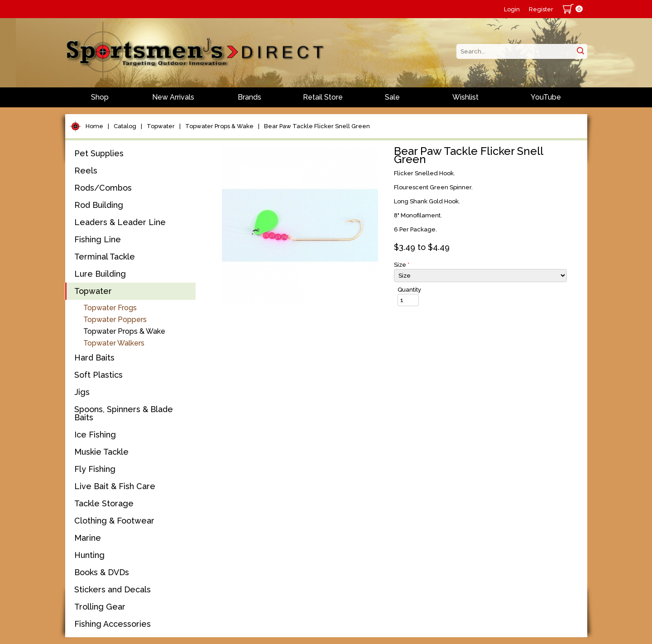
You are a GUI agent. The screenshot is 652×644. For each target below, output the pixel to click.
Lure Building (100, 274)
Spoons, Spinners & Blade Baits (124, 413)
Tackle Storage (104, 503)
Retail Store (323, 97)
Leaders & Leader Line (120, 222)
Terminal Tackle (105, 257)
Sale (392, 97)
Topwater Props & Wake (219, 126)
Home (94, 126)
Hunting (89, 555)
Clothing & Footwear (114, 521)
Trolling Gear (100, 607)
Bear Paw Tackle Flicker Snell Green (317, 126)
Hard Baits (94, 358)
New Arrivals (173, 97)
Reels (86, 171)
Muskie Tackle (101, 452)
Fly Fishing (95, 469)
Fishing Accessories (113, 624)
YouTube (546, 97)
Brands (249, 97)
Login (512, 9)
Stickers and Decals (113, 589)
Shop (100, 97)
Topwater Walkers (114, 343)
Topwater (161, 126)
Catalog (125, 126)
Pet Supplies (99, 153)
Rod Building (99, 205)
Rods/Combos (103, 188)
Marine (88, 538)
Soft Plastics (98, 375)
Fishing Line (98, 239)
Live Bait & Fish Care (115, 486)
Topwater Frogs (110, 308)
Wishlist (465, 97)
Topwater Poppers (115, 320)
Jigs (82, 392)
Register (541, 9)
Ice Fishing (95, 435)
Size (402, 265)
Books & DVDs (102, 572)
